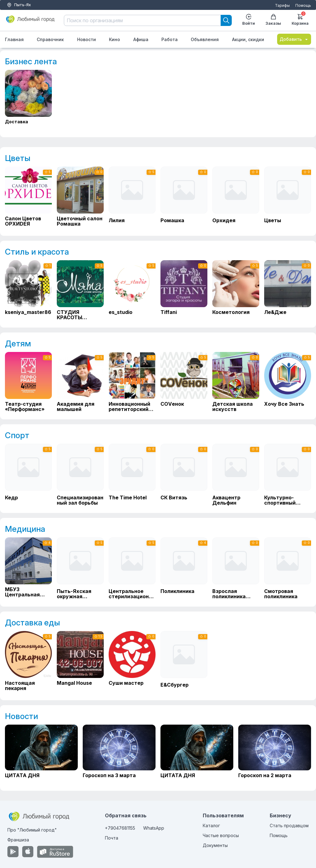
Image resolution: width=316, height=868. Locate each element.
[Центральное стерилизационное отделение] (132, 568)
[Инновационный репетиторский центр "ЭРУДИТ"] (132, 382)
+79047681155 (120, 828)
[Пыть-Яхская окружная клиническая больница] (80, 568)
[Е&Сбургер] (184, 662)
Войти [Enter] (249, 20)
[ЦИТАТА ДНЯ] (41, 754)
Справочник (50, 39)
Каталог (211, 826)
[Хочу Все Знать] (288, 382)
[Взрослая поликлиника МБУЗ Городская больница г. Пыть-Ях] (236, 568)
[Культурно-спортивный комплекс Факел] (288, 475)
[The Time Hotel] (132, 475)
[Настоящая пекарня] (28, 661)
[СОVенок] (184, 382)
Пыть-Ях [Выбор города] (19, 5)
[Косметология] (236, 290)
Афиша (141, 39)
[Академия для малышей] (80, 382)
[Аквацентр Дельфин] (236, 475)
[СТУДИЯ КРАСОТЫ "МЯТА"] (80, 290)
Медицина (25, 529)
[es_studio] (132, 290)
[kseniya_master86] (28, 290)
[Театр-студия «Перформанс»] (28, 382)
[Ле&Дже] (288, 290)
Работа (170, 39)
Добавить (294, 39)
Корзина (300, 19)
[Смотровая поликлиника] (288, 568)
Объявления (205, 39)
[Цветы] (288, 197)
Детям (18, 343)
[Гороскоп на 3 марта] (119, 754)
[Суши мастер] (132, 661)
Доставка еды (32, 622)
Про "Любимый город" (32, 830)
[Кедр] (28, 475)
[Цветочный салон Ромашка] (80, 197)
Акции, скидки (248, 39)
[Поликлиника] (184, 568)
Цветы (18, 158)
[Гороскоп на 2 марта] (275, 754)
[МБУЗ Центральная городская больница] (28, 567)
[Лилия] (132, 197)
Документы (215, 845)
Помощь (303, 5)
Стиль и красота (37, 252)
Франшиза (18, 840)
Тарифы (282, 5)
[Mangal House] (80, 661)
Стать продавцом (289, 826)
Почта (112, 838)
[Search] (226, 20)
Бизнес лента (31, 61)
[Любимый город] (30, 22)
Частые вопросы (221, 835)
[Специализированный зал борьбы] (80, 475)
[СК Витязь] (184, 475)
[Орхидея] (236, 197)
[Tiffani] (184, 290)
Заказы (273, 20)
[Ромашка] (184, 197)
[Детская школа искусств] (236, 382)
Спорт (17, 435)
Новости (87, 39)
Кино (114, 39)
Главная (14, 39)
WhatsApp (154, 828)
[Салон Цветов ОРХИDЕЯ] (28, 197)
